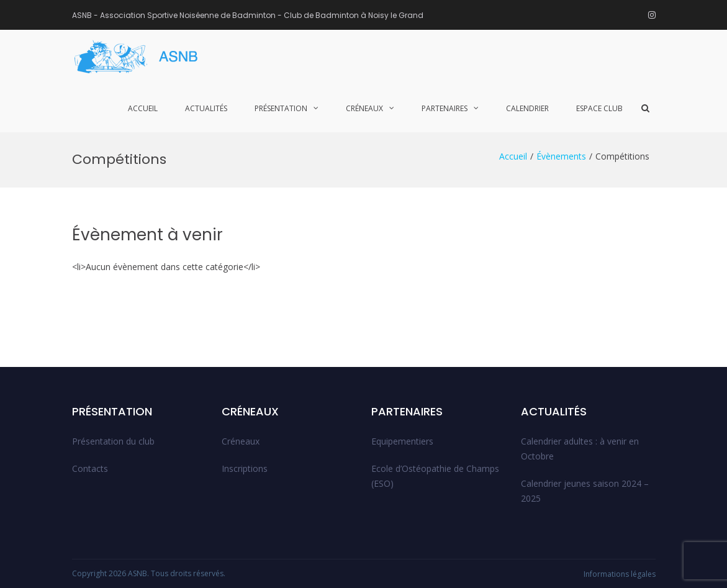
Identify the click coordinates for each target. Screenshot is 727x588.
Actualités (206, 108)
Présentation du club (113, 441)
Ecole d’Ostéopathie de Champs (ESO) (435, 476)
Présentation (281, 108)
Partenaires (445, 108)
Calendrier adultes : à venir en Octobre (580, 449)
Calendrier (527, 108)
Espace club (599, 108)
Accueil (143, 108)
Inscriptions (245, 468)
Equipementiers (402, 441)
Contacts (90, 468)
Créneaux (364, 108)
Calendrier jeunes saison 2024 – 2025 (585, 491)
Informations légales (620, 574)
